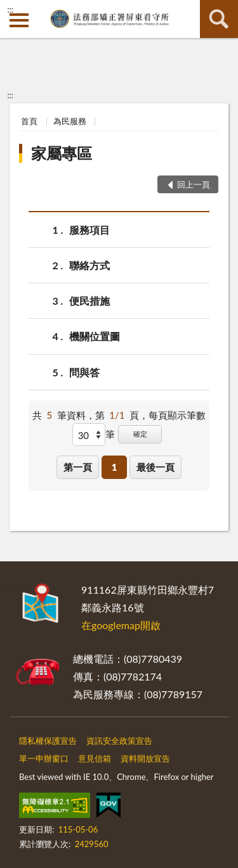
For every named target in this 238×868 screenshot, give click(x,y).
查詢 (219, 19)
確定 (140, 434)
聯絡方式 (89, 265)
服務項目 (89, 230)
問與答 (84, 372)
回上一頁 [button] (194, 184)
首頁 (29, 121)
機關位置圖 (95, 336)
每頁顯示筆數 (177, 415)
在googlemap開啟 (121, 625)
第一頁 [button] (78, 467)
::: (10, 10)
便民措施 (89, 301)
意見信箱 (95, 758)
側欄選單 (19, 20)
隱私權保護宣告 (48, 741)
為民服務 (70, 121)
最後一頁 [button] (155, 467)
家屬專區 (62, 153)
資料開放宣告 (145, 758)
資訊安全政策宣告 (119, 741)
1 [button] (115, 467)
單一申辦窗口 (44, 758)
